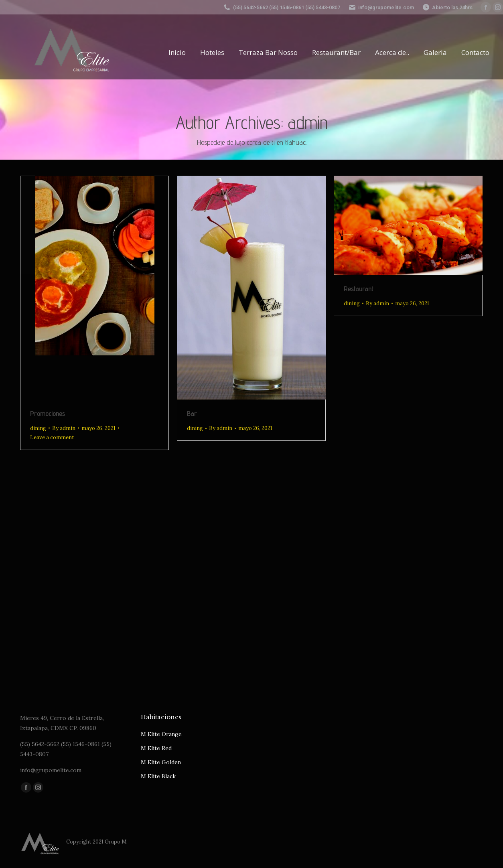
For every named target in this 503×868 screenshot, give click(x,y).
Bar (192, 413)
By (64, 428)
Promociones (48, 413)
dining (38, 428)
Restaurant (359, 289)
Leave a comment (52, 437)
